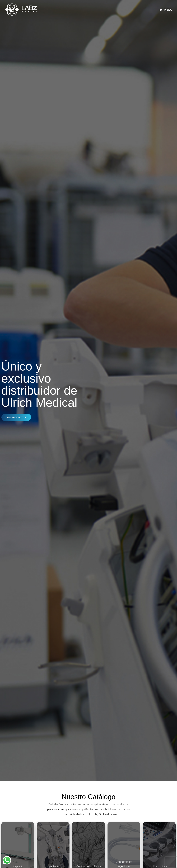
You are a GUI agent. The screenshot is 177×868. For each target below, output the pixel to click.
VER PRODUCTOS (16, 417)
